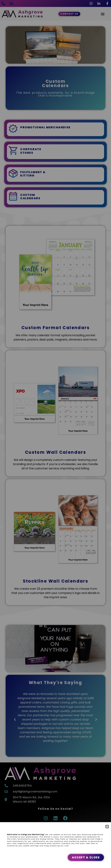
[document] (55, 434)
